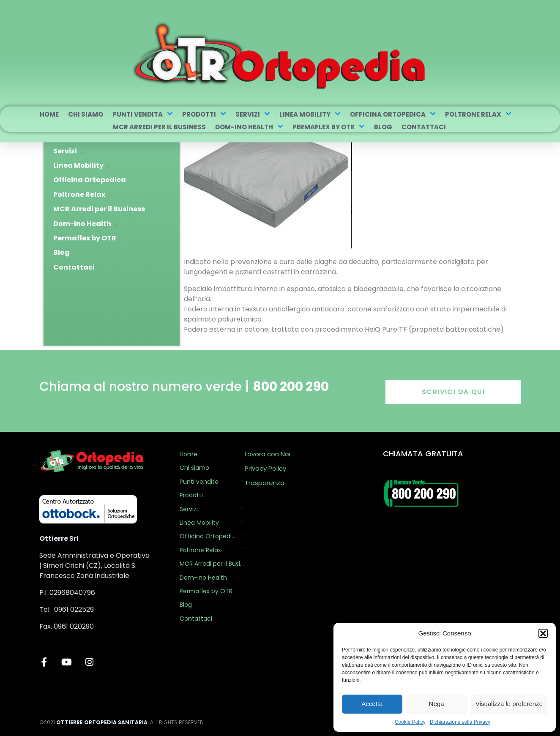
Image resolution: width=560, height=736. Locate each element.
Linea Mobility (310, 114)
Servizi (253, 114)
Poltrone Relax (478, 114)
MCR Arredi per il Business (159, 127)
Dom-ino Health (249, 127)
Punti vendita (143, 114)
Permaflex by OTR (329, 127)
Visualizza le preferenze (509, 704)
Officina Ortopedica (393, 114)
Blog (383, 127)
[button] (543, 633)
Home (49, 114)
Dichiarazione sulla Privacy (460, 722)
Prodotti (204, 114)
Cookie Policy (410, 722)
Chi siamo (86, 114)
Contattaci (424, 127)
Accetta (372, 704)
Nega (437, 704)
